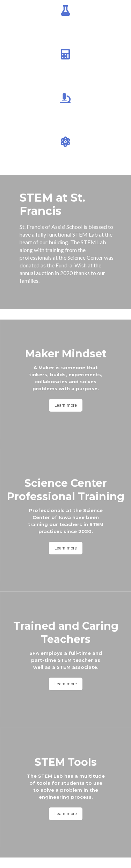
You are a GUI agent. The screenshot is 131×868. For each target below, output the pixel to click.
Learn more (66, 405)
